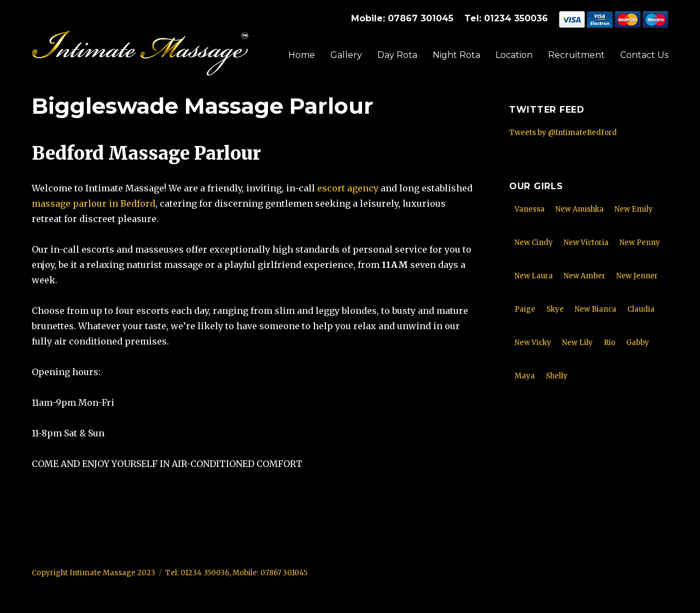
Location (514, 55)
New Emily (634, 209)
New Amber (585, 276)
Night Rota (456, 55)
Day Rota (397, 55)
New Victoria (586, 243)
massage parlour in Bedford (94, 203)
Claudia (641, 309)
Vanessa (530, 209)
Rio (609, 343)
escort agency (348, 188)
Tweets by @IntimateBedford (563, 133)
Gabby (638, 343)
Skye (555, 309)
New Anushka (580, 209)
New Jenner (637, 276)
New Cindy (534, 243)
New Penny (640, 243)
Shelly (557, 376)
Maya (525, 376)
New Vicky (533, 343)
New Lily (577, 343)
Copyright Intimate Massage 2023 (94, 573)
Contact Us (644, 55)
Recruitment (576, 55)
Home (302, 55)
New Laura (534, 276)
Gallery (346, 55)
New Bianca (596, 309)
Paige (525, 309)
